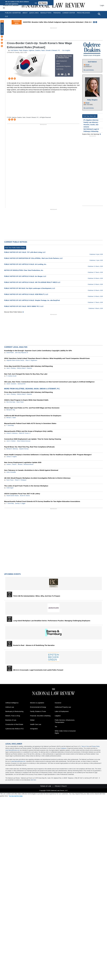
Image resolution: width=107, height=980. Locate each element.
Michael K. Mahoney (12, 449)
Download (66, 74)
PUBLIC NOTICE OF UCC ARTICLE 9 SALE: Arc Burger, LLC (25, 276)
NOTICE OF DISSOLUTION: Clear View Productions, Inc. (24, 270)
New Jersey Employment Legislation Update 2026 (23, 462)
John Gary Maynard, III (21, 353)
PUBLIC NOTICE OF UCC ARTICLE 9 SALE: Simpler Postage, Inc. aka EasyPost (32, 300)
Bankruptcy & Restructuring (14, 711)
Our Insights (66, 50)
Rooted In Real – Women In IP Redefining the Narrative (34, 645)
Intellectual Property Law (63, 707)
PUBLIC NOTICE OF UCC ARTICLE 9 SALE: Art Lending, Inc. (25, 264)
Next (96, 22)
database (64, 748)
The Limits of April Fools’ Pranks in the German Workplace (26, 486)
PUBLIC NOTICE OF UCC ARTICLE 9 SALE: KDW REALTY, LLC (26, 294)
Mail (63, 74)
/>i (69, 74)
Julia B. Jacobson (11, 384)
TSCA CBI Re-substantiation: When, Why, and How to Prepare (37, 596)
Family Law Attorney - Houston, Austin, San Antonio (91, 125)
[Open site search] (99, 14)
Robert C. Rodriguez (21, 480)
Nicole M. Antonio (25, 496)
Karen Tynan (20, 402)
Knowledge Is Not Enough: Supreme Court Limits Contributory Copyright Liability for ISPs (38, 351)
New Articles (2, 29)
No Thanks (43, 3)
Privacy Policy (96, 746)
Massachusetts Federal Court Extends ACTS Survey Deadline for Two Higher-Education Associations (42, 501)
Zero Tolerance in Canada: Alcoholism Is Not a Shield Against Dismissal (31, 470)
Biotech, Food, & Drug (13, 716)
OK (36, 3)
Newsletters (46, 13)
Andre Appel (10, 488)
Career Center (69, 13)
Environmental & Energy (38, 707)
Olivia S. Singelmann (31, 360)
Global (58, 64)
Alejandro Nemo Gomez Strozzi (15, 360)
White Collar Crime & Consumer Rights (65, 732)
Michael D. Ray (11, 410)
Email (87, 65)
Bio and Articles (89, 70)
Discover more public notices (13, 312)
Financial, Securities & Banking (40, 716)
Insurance (58, 703)
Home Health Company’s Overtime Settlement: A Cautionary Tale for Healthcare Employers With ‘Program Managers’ (48, 455)
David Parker (10, 353)
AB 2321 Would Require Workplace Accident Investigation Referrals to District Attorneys (37, 478)
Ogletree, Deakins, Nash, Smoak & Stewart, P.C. (45, 50)
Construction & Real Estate (14, 724)
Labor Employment (62, 61)
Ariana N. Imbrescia (12, 433)
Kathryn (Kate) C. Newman (24, 368)
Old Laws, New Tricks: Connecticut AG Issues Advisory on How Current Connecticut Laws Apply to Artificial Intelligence (49, 382)
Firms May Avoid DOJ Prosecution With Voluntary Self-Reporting (29, 366)
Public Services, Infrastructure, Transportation (65, 721)
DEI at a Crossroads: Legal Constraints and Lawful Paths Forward (38, 670)
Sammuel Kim (22, 384)
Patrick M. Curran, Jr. (25, 433)
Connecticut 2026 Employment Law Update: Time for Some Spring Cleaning (33, 439)
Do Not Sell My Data (16, 796)
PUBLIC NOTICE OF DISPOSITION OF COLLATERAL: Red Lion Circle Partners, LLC (33, 258)
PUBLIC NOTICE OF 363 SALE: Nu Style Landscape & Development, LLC (30, 288)
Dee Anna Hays (11, 402)
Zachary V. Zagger (20, 503)
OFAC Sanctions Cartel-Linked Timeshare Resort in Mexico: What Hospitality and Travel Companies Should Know (47, 358)
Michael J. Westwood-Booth (26, 464)
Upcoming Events (12, 574)
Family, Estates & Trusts (38, 711)
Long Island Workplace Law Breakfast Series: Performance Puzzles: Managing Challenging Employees (52, 621)
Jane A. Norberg (11, 368)
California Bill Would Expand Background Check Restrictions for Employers (33, 416)
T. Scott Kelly (10, 425)
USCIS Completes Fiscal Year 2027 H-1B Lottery (22, 494)
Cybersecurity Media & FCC (15, 729)
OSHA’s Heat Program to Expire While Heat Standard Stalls (26, 400)
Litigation (58, 716)
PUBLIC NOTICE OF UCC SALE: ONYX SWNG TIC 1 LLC (24, 306)
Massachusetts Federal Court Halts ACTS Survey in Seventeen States (30, 423)
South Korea (60, 69)
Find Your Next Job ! (90, 116)
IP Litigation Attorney (91, 120)
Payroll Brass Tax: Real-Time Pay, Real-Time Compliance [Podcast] (29, 447)
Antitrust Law (10, 707)
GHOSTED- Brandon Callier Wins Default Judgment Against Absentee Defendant (53, 22)
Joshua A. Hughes (12, 457)
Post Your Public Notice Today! (15, 248)
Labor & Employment (62, 711)
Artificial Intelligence (12, 703)
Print (59, 74)
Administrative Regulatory (63, 66)
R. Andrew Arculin (11, 376)
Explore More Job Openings (91, 134)
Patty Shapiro (23, 50)
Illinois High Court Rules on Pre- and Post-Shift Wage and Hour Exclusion (32, 408)
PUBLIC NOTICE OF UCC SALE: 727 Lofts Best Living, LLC (25, 252)
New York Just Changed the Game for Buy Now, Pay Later (26, 374)
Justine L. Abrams (11, 464)
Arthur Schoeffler (11, 472)
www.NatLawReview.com (13, 750)
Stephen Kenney (24, 449)
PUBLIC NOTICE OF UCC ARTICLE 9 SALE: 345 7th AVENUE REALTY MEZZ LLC (32, 282)
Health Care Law (36, 724)
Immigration (34, 729)
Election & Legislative (37, 703)
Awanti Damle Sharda (13, 496)
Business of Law (11, 720)
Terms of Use (85, 746)
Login (102, 5)
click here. (34, 780)
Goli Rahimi (14, 50)
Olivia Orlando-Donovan (24, 441)
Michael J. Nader (11, 418)
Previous (94, 22)
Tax (56, 727)
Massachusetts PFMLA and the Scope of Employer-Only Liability (28, 431)
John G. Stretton (11, 441)
